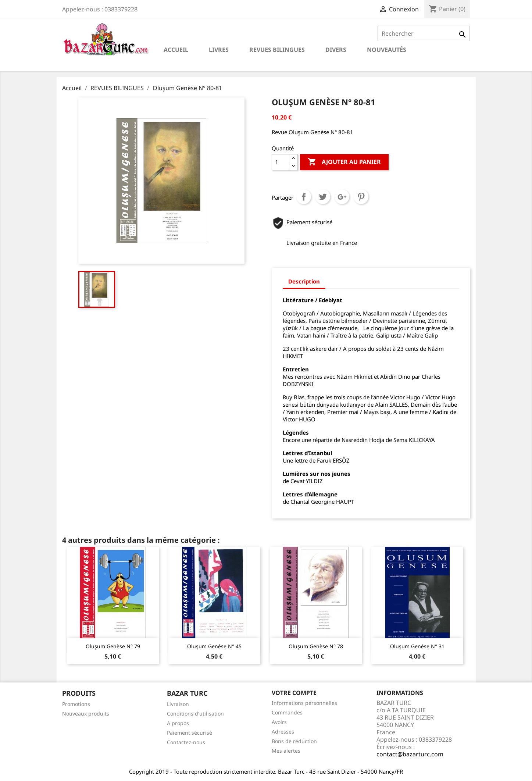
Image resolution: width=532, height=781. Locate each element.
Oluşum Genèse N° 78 (316, 646)
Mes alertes (286, 751)
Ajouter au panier (344, 162)
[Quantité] (281, 162)
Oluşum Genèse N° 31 (417, 646)
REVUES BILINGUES (277, 50)
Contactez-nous (186, 742)
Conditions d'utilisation (195, 714)
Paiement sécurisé (190, 733)
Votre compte (294, 693)
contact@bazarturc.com (410, 754)
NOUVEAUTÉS (387, 50)
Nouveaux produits (86, 714)
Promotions (76, 704)
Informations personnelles (304, 703)
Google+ (342, 197)
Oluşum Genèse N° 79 (113, 646)
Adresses (283, 732)
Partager (304, 197)
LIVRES (219, 50)
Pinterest (361, 197)
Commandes (287, 712)
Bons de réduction (294, 741)
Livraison (178, 704)
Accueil (176, 50)
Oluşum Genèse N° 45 (214, 646)
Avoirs (279, 722)
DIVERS (336, 50)
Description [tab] (304, 281)
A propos (178, 723)
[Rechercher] (424, 33)
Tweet (323, 197)
